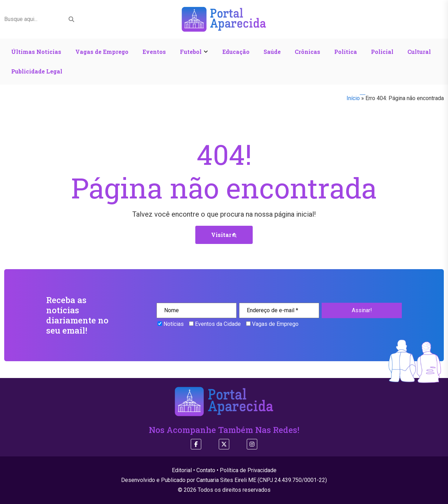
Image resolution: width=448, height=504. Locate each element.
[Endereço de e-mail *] (279, 310)
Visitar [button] (224, 235)
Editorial (182, 470)
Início (353, 98)
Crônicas (307, 52)
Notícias (171, 324)
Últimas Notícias (36, 52)
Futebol (191, 52)
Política (346, 52)
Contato (206, 470)
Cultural (419, 52)
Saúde (272, 52)
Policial (382, 52)
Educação (236, 52)
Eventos (154, 52)
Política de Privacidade (248, 470)
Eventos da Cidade (215, 324)
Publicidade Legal (37, 71)
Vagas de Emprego (102, 52)
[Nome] (197, 310)
